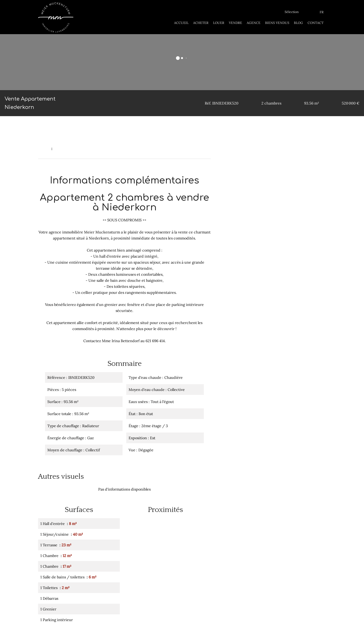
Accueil (44, 149)
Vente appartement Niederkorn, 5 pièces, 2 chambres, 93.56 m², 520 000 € (112, 149)
